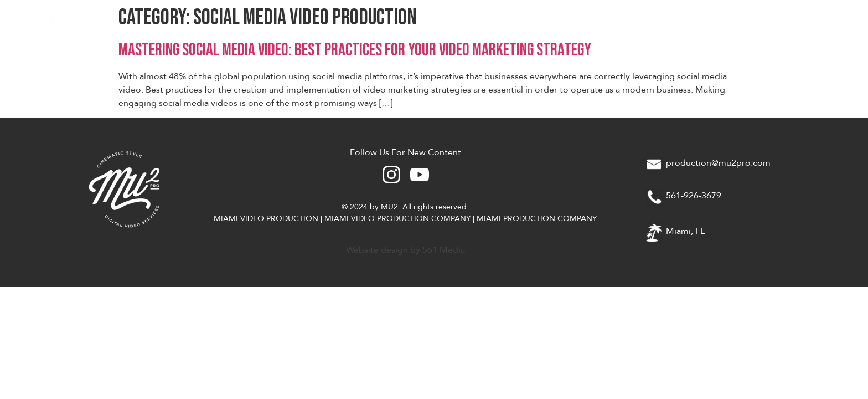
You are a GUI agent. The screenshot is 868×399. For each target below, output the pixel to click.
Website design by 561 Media (405, 250)
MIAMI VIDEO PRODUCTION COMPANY (397, 219)
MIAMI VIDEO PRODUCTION (266, 219)
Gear (755, 47)
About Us (635, 47)
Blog (810, 47)
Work (700, 47)
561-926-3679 (694, 196)
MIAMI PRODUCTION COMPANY (537, 219)
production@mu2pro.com (718, 163)
